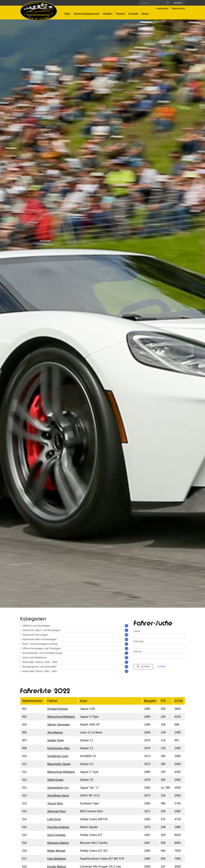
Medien (108, 14)
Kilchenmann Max (58, 748)
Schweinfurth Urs (58, 788)
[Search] (155, 3)
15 (126, 648)
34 (126, 635)
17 (126, 653)
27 (126, 630)
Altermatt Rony (57, 811)
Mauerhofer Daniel (59, 764)
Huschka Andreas (58, 827)
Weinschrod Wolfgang (61, 717)
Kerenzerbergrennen (87, 14)
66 (126, 639)
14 (126, 626)
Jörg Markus (55, 732)
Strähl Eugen (55, 780)
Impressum (162, 8)
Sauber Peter (56, 740)
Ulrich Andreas (56, 835)
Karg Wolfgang (57, 859)
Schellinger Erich (58, 756)
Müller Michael (56, 851)
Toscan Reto (55, 803)
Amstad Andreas (58, 709)
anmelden (178, 3)
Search (168, 3)
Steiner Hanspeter (59, 725)
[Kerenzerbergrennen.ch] (39, 11)
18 (126, 671)
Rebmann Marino (58, 843)
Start (67, 14)
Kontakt (133, 14)
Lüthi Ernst (54, 819)
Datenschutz (178, 8)
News (145, 14)
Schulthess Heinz (58, 796)
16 (126, 658)
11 (126, 644)
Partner (120, 14)
